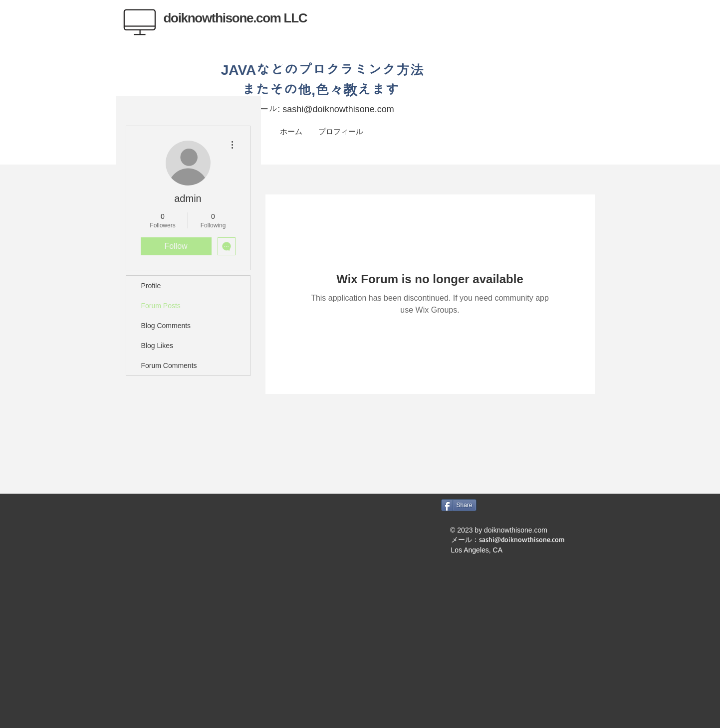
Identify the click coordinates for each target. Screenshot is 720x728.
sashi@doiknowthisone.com (338, 109)
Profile (151, 286)
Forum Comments (169, 365)
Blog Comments (166, 326)
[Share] (459, 505)
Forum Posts (161, 306)
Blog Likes (157, 346)
